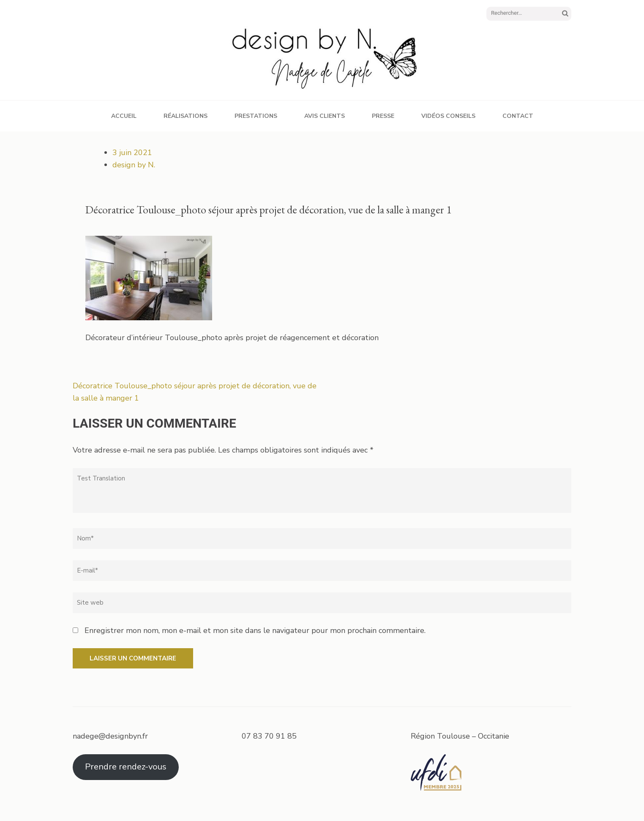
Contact (518, 116)
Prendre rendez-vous (126, 767)
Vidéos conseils (448, 116)
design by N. (134, 165)
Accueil (124, 116)
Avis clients (325, 116)
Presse (383, 116)
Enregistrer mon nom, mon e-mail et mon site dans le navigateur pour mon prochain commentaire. (255, 630)
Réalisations (186, 116)
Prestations (256, 116)
